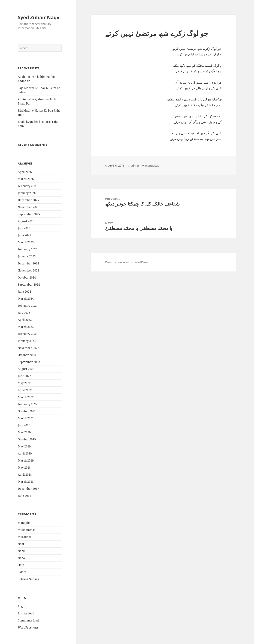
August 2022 (26, 369)
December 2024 (28, 263)
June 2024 (24, 292)
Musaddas (25, 537)
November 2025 (28, 207)
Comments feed (28, 620)
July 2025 (24, 228)
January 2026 (27, 193)
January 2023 (27, 341)
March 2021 (26, 418)
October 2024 (27, 277)
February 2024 (28, 306)
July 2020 (24, 425)
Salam (22, 572)
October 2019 (27, 439)
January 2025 (27, 256)
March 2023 (26, 327)
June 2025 (24, 235)
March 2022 (26, 397)
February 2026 (28, 186)
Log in (22, 606)
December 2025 (28, 200)
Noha (21, 558)
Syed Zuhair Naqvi (39, 17)
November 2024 (28, 270)
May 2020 (24, 432)
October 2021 (27, 411)
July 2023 (24, 313)
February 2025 (28, 249)
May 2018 (24, 468)
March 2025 (26, 242)
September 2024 (29, 285)
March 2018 (26, 482)
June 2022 (24, 376)
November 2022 (28, 348)
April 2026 (25, 172)
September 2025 (29, 214)
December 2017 (28, 489)
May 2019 (24, 446)
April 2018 (25, 475)
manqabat (25, 523)
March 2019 (26, 460)
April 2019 (25, 453)
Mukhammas (27, 530)
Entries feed (26, 613)
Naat (21, 544)
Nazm (22, 551)
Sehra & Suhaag (28, 579)
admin (135, 166)
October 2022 (27, 355)
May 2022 (24, 383)
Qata (21, 565)
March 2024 (26, 299)
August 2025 (26, 221)
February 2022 (28, 404)
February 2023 (28, 334)
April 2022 (25, 390)
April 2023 (25, 320)
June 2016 (24, 496)
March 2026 (26, 179)
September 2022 (29, 362)
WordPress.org (28, 627)
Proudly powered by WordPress (127, 262)
